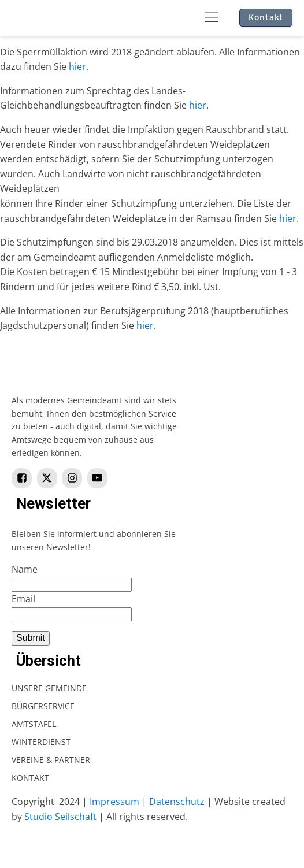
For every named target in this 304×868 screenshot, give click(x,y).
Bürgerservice (43, 706)
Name (25, 569)
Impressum (114, 802)
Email (23, 599)
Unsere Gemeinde (49, 688)
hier (77, 66)
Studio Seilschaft (60, 817)
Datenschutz (177, 802)
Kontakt (266, 17)
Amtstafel (34, 724)
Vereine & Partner (51, 760)
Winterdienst (41, 742)
